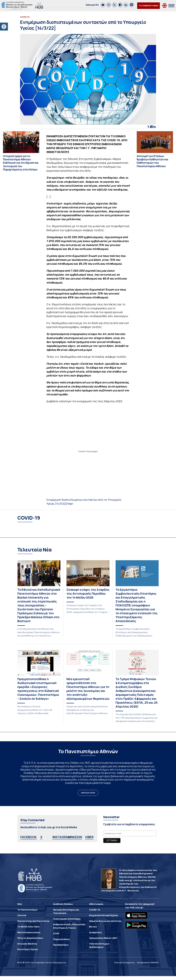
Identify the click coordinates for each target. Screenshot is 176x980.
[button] (4, 27)
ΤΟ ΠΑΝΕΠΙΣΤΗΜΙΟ (149, 6)
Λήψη (70, 504)
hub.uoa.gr (136, 907)
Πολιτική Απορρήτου (124, 962)
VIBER (89, 837)
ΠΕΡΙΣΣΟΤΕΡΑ (88, 793)
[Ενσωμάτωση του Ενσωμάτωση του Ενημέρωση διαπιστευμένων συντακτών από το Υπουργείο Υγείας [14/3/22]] (88, 451)
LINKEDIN (75, 837)
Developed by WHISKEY (148, 962)
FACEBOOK (29, 837)
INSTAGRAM (61, 837)
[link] (103, 5)
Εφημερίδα (92, 5)
